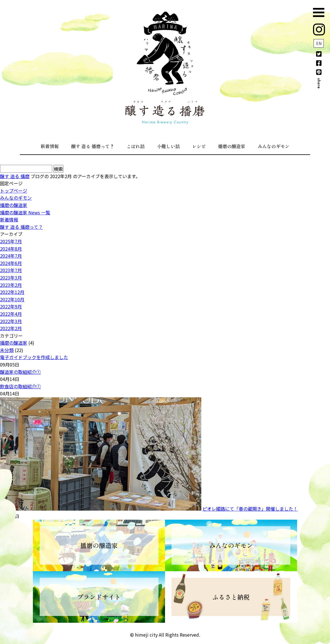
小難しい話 (168, 146)
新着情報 (50, 146)
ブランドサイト (99, 597)
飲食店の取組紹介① (20, 386)
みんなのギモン (274, 146)
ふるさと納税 (231, 597)
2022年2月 (11, 328)
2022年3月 (11, 321)
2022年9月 (11, 306)
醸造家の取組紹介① (20, 372)
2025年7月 (11, 241)
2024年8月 (11, 249)
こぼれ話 (136, 146)
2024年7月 (11, 256)
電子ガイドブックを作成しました (34, 357)
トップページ (14, 191)
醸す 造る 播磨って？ (93, 146)
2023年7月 (11, 270)
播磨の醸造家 (232, 146)
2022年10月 (12, 299)
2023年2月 (11, 285)
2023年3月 (11, 278)
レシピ (199, 146)
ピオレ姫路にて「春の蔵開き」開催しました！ (250, 509)
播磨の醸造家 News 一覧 (25, 212)
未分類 (7, 350)
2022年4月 (11, 314)
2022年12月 (12, 292)
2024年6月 (11, 263)
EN (319, 43)
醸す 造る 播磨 (15, 176)
